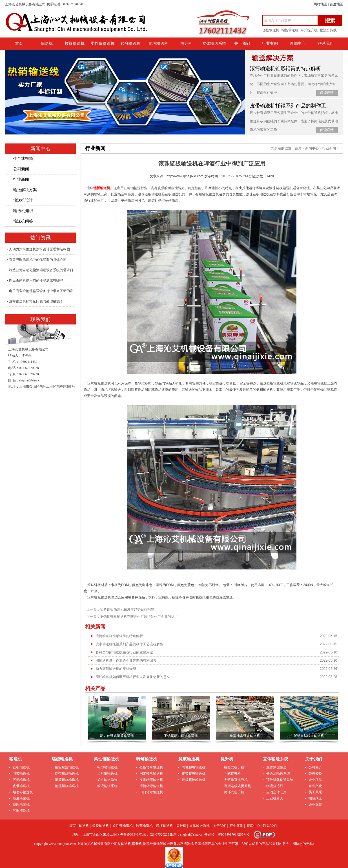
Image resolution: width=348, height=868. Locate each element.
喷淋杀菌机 (21, 798)
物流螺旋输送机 (67, 786)
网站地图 (320, 4)
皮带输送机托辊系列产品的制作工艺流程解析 (129, 644)
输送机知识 (23, 211)
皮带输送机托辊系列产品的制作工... (290, 106)
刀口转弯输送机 (151, 792)
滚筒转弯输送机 (151, 786)
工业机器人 (275, 798)
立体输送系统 (214, 44)
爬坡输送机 (158, 44)
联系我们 (326, 44)
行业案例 (270, 44)
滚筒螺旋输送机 (67, 780)
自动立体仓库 (276, 792)
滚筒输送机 (21, 780)
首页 (19, 44)
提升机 (186, 44)
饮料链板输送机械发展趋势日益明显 (127, 609)
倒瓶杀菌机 (21, 805)
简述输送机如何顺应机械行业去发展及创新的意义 (133, 677)
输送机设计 (23, 200)
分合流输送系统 (278, 774)
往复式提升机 (234, 767)
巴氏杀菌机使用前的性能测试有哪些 (36, 281)
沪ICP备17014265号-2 (234, 834)
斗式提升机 (309, 30)
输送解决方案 (25, 190)
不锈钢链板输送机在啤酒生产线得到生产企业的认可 (139, 617)
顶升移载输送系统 (280, 780)
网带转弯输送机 (151, 774)
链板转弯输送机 (151, 767)
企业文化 (315, 786)
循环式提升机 (234, 792)
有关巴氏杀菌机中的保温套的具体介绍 (38, 260)
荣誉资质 (315, 774)
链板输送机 (271, 30)
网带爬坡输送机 (194, 767)
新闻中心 (298, 44)
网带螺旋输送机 (67, 774)
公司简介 (315, 767)
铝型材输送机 (107, 767)
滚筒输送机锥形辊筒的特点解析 (285, 69)
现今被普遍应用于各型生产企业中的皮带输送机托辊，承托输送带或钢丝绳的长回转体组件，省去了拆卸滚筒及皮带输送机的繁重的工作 (294, 121)
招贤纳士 (315, 798)
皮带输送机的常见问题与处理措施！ (36, 301)
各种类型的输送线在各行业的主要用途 (124, 652)
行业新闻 (21, 179)
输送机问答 (23, 221)
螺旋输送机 (290, 30)
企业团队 (315, 780)
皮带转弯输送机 (151, 780)
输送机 (47, 44)
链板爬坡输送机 (194, 780)
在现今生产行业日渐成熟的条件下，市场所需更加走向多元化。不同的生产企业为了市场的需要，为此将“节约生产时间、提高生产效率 (294, 84)
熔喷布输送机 (23, 792)
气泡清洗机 (21, 811)
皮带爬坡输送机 (194, 774)
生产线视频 (23, 159)
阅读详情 (327, 93)
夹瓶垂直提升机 (236, 780)
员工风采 (315, 792)
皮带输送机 (21, 786)
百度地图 (336, 4)
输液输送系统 (107, 786)
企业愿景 (315, 805)
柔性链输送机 (103, 44)
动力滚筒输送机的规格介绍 (116, 669)
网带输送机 (21, 774)
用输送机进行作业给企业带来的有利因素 (126, 661)
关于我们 (242, 44)
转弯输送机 (130, 44)
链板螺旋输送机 (67, 767)
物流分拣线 (328, 30)
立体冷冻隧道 (276, 767)
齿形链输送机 (107, 774)
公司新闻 (21, 169)
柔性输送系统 (107, 780)
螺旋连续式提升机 (238, 786)
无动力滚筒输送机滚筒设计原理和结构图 (39, 249)
